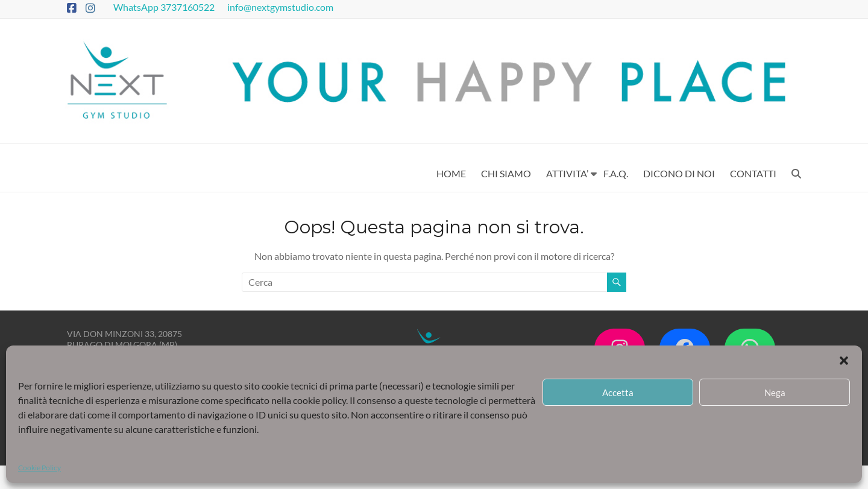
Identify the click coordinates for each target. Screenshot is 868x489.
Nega (775, 393)
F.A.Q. (616, 173)
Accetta (618, 393)
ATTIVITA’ (567, 173)
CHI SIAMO (506, 173)
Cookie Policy (39, 468)
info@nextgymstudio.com (281, 7)
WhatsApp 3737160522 (165, 7)
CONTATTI (753, 173)
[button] (844, 361)
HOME (451, 173)
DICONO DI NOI (679, 173)
